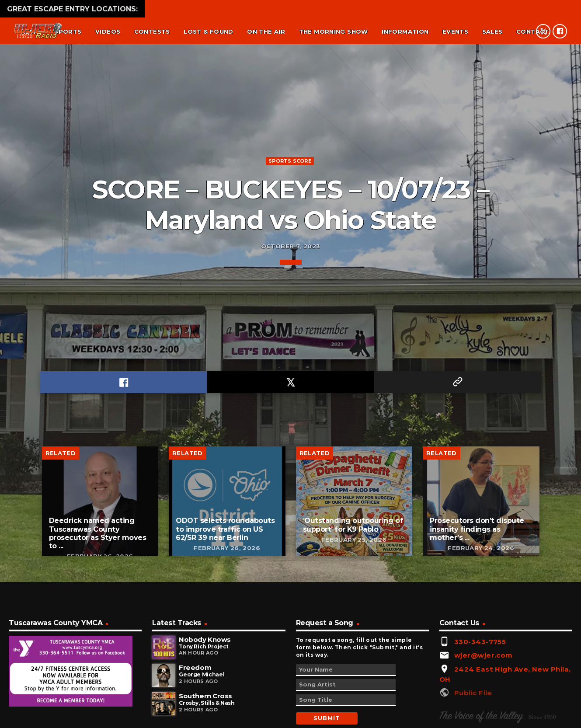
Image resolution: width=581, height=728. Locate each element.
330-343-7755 (480, 655)
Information (405, 31)
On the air (266, 31)
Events (455, 31)
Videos (108, 31)
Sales (492, 31)
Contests (152, 31)
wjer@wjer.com (484, 669)
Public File (473, 706)
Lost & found (209, 31)
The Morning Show (334, 31)
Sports (68, 31)
